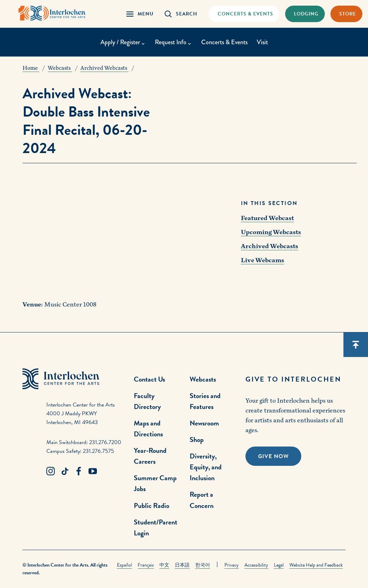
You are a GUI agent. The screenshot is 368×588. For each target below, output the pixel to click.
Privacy (232, 565)
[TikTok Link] (65, 471)
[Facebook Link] (79, 471)
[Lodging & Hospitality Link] (305, 14)
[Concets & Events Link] (244, 14)
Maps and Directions (148, 428)
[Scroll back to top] (356, 345)
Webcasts (203, 379)
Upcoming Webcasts (271, 232)
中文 (164, 565)
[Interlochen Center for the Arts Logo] (52, 13)
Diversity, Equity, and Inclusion (206, 467)
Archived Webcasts (270, 246)
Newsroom (204, 423)
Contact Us (149, 379)
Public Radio (152, 506)
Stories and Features (205, 401)
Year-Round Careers (150, 456)
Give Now (273, 456)
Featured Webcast (267, 218)
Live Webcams (262, 260)
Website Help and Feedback (316, 565)
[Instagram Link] (51, 471)
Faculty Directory (147, 401)
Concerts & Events (224, 42)
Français (146, 565)
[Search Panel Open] (181, 14)
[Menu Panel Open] (140, 14)
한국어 (203, 565)
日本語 (182, 565)
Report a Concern (202, 500)
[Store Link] (346, 14)
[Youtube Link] (93, 471)
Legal (279, 565)
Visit (262, 42)
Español (124, 565)
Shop (197, 440)
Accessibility (256, 565)
